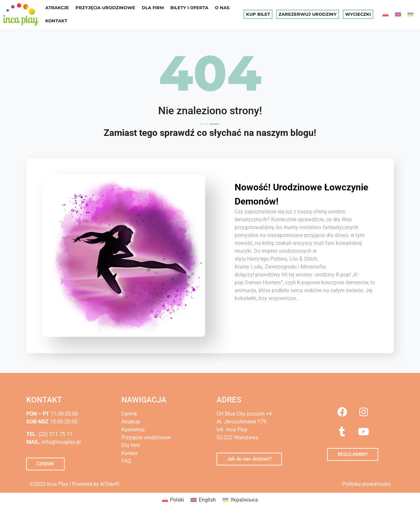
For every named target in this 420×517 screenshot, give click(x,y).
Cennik (129, 414)
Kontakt (56, 21)
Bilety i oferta (189, 8)
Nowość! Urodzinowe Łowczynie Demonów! (292, 194)
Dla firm (153, 8)
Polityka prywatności (366, 484)
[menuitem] (386, 14)
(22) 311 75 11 (55, 434)
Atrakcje (57, 8)
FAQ (126, 461)
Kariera (130, 453)
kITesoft (110, 484)
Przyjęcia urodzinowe (105, 8)
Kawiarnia (133, 430)
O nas (222, 8)
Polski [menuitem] (177, 500)
